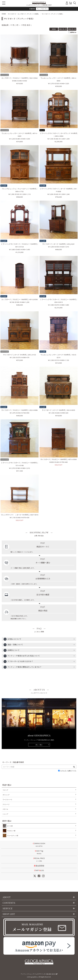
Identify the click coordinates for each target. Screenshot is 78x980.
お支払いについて (12, 639)
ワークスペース (7, 800)
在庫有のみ (73, 32)
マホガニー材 (11, 831)
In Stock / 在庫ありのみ (68, 771)
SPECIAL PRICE (39, 860)
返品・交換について (13, 645)
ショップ (5, 814)
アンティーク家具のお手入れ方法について (22, 656)
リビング (5, 790)
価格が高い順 (63, 29)
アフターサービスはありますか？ (18, 662)
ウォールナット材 (12, 835)
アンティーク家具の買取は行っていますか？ (23, 667)
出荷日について (12, 650)
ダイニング (6, 795)
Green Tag (39, 852)
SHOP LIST (9, 914)
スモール (5, 809)
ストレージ (6, 804)
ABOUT (7, 897)
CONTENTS (9, 903)
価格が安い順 (72, 29)
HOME (4, 14)
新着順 (54, 29)
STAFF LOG (39, 870)
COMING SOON (39, 845)
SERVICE (8, 908)
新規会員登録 (39, 866)
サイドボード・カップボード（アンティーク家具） (24, 14)
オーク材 (9, 826)
